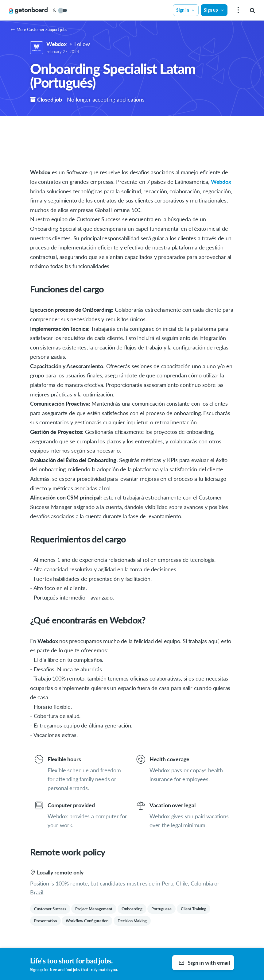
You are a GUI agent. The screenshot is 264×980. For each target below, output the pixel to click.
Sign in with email (204, 963)
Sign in (186, 10)
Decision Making (132, 921)
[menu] (237, 10)
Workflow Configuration (87, 921)
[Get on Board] (28, 10)
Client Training (194, 909)
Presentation (45, 921)
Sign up (214, 10)
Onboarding (132, 909)
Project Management (94, 909)
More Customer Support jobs (39, 29)
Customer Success (50, 909)
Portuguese (161, 909)
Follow (82, 44)
